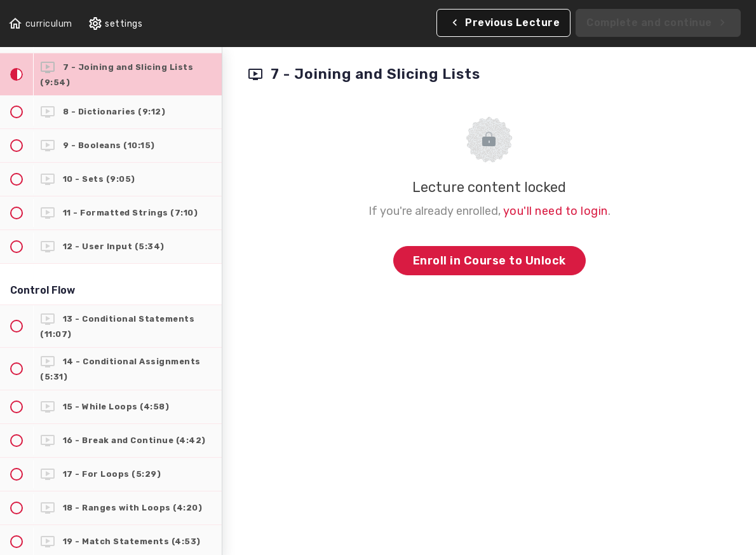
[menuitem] (115, 24)
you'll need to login (556, 211)
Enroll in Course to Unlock (489, 261)
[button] (40, 24)
